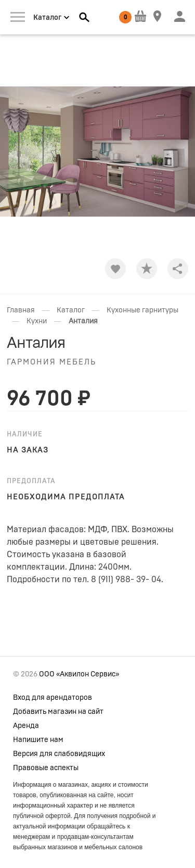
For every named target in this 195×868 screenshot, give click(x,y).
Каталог (71, 310)
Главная (21, 310)
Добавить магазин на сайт (58, 712)
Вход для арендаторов (53, 698)
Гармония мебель (51, 362)
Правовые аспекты (46, 768)
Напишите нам (38, 740)
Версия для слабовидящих (59, 754)
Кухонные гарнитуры (142, 310)
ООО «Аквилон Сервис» (79, 674)
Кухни (37, 321)
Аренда (26, 726)
